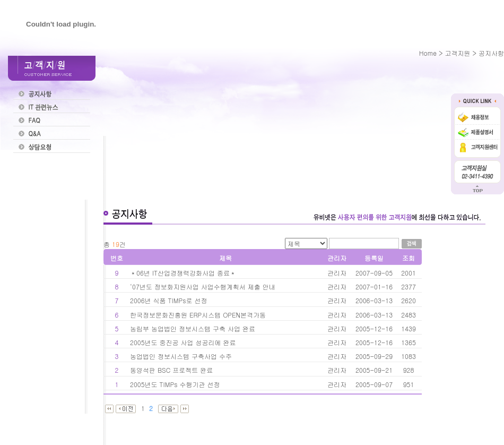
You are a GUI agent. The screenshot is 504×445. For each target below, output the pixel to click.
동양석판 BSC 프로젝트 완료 (171, 370)
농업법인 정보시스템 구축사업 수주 (181, 356)
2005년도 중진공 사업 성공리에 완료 (183, 342)
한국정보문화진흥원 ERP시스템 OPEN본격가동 (198, 315)
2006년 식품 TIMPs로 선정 (170, 300)
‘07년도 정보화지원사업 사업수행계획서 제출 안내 (203, 286)
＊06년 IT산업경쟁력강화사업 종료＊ (183, 273)
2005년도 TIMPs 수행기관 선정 (175, 384)
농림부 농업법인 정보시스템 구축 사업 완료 (193, 328)
